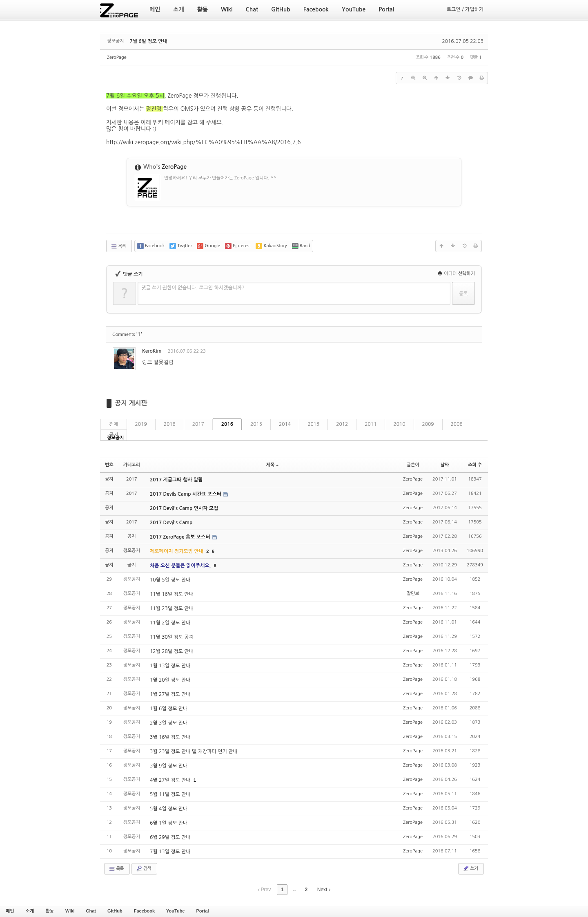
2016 (227, 424)
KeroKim (152, 351)
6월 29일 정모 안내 (170, 837)
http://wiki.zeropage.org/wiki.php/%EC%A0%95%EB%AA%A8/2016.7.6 (203, 142)
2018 (170, 424)
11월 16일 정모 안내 (172, 594)
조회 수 (475, 465)
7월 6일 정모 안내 (148, 41)
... (294, 890)
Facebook (144, 911)
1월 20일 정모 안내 (170, 680)
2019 (141, 424)
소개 (30, 911)
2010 (399, 424)
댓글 (470, 352)
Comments (127, 334)
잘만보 (413, 594)
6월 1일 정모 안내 (169, 823)
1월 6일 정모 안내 (169, 709)
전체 (114, 424)
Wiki (70, 911)
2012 (342, 424)
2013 (313, 424)
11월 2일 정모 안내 (170, 623)
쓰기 (470, 868)
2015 (256, 424)
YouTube (175, 911)
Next (324, 890)
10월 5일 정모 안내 (170, 580)
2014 (285, 424)
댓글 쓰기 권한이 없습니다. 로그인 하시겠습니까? (193, 288)
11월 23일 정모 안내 (172, 608)
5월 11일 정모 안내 (170, 794)
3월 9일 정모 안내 (169, 766)
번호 (109, 465)
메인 (10, 911)
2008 (457, 424)
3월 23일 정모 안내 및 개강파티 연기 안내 (194, 751)
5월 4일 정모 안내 (169, 809)
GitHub (115, 911)
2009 (428, 424)
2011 (371, 424)
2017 (198, 424)
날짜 (445, 465)
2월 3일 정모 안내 (169, 723)
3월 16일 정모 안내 (170, 737)
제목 (272, 465)
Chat (91, 911)
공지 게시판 (131, 403)
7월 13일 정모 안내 (170, 852)
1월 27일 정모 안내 (170, 694)
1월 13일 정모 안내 (170, 666)
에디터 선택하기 (457, 274)
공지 (114, 435)
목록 (118, 246)
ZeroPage (117, 57)
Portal (202, 911)
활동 (50, 911)
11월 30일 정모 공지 (172, 637)
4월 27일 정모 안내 (171, 780)
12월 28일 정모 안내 (172, 651)
